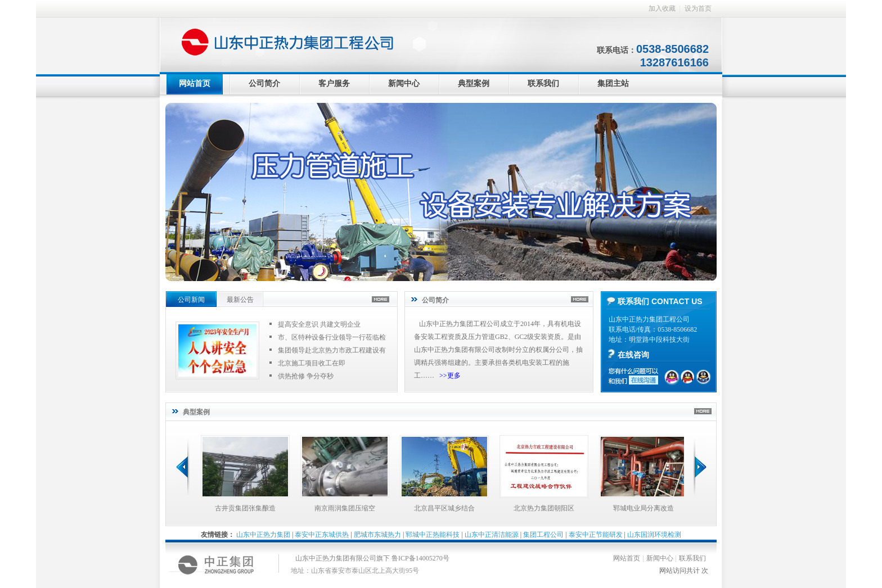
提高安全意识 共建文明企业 (319, 324)
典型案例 (474, 83)
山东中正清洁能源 (492, 535)
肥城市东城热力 (377, 535)
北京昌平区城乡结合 (444, 508)
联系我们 (543, 83)
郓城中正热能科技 (433, 535)
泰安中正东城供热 (322, 535)
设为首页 (698, 8)
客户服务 (334, 83)
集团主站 (613, 83)
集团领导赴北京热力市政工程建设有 (332, 350)
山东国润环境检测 (654, 535)
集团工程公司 (543, 535)
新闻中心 (404, 83)
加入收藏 (662, 8)
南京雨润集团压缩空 (345, 508)
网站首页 (195, 83)
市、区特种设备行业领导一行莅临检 (332, 337)
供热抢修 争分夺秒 (306, 376)
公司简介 (264, 83)
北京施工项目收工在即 (312, 363)
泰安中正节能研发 (596, 535)
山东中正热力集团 (263, 535)
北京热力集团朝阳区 (544, 508)
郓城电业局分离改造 (643, 508)
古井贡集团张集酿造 (245, 508)
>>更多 (450, 376)
